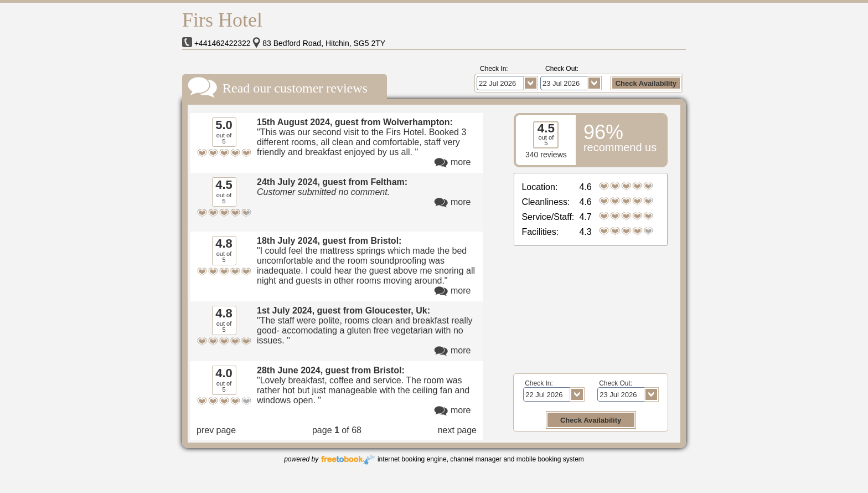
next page (457, 430)
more (461, 162)
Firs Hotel (222, 20)
